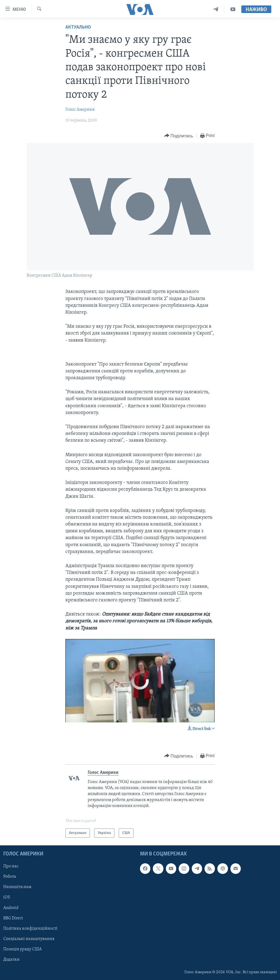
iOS (7, 898)
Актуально (78, 27)
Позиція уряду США (22, 949)
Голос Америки (80, 110)
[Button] (179, 136)
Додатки (11, 960)
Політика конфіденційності (30, 929)
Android (11, 908)
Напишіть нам (17, 887)
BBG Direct (13, 918)
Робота (10, 877)
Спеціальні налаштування (29, 939)
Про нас (11, 866)
